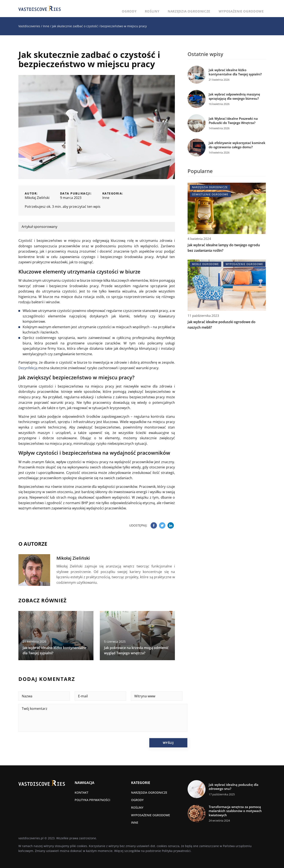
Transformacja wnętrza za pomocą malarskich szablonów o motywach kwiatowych (235, 811)
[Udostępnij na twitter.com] (162, 525)
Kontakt (82, 792)
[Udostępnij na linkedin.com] (171, 525)
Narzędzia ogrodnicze (203, 8)
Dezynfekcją (28, 368)
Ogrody (157, 8)
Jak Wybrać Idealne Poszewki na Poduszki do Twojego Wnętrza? (233, 121)
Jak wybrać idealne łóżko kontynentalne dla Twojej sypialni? (235, 72)
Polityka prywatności (92, 800)
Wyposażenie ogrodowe (246, 8)
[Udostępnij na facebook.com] (154, 525)
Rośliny (174, 8)
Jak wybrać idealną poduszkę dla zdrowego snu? (234, 787)
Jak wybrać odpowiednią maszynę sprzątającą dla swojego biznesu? (234, 96)
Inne (106, 198)
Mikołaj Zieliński (37, 198)
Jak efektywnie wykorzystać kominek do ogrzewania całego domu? (237, 145)
